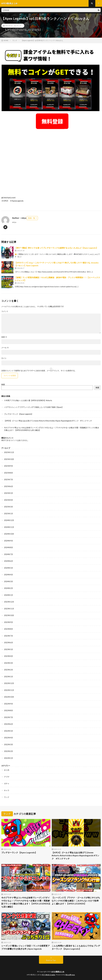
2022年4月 (8, 738)
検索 (3, 384)
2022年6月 (8, 724)
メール (5, 348)
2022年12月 (9, 683)
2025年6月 (8, 486)
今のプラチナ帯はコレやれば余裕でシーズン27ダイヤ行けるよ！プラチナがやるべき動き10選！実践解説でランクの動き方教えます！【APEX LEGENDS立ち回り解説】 (26, 902)
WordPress (70, 975)
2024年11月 (9, 527)
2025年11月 (9, 452)
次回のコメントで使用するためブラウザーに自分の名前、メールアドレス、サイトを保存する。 (39, 371)
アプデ (7, 777)
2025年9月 (8, 466)
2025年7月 (8, 480)
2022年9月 (8, 704)
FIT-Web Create (49, 975)
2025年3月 (8, 507)
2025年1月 (8, 514)
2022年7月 (8, 717)
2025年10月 (9, 459)
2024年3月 (8, 581)
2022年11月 (9, 690)
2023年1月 (8, 677)
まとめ (7, 770)
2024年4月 (8, 575)
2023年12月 (9, 602)
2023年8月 (8, 629)
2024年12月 (9, 520)
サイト (4, 358)
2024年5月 (8, 568)
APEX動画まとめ (58, 972)
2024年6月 (8, 561)
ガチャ (7, 783)
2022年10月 (9, 697)
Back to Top (51, 960)
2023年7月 (8, 636)
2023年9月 (8, 622)
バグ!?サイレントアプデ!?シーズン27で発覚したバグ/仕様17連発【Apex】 (34, 407)
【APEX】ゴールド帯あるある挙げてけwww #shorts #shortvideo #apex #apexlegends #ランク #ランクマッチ (48, 421)
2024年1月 (8, 595)
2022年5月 (8, 731)
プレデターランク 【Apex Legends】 (18, 414)
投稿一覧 (32, 218)
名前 (4, 337)
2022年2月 (8, 751)
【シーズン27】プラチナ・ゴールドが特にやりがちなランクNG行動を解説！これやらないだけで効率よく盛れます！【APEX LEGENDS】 (76, 901)
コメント (5, 311)
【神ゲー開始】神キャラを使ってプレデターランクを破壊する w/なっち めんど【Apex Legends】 (56, 248)
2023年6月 (8, 643)
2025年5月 (8, 493)
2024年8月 (8, 547)
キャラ (7, 790)
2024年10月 (9, 534)
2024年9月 (8, 541)
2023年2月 (8, 670)
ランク (19, 26)
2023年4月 (8, 656)
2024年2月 (8, 588)
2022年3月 (8, 744)
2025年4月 (8, 500)
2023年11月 (9, 609)
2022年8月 (8, 710)
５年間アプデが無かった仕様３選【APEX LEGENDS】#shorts (28, 400)
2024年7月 (8, 554)
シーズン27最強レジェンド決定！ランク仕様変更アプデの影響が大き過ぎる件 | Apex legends (26, 947)
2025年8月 (8, 473)
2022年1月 (8, 758)
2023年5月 (8, 649)
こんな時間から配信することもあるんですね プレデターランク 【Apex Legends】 (76, 947)
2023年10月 (9, 615)
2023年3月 (8, 663)
